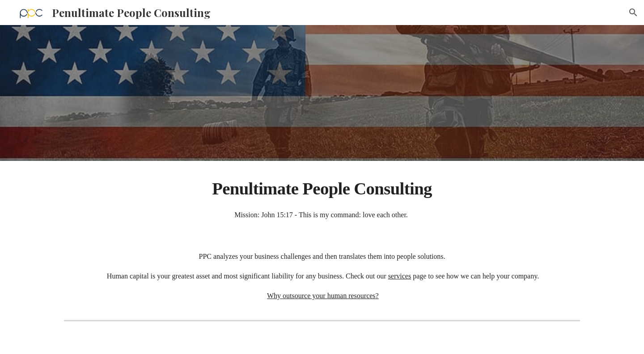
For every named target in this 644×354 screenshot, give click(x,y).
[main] (322, 198)
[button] (633, 13)
